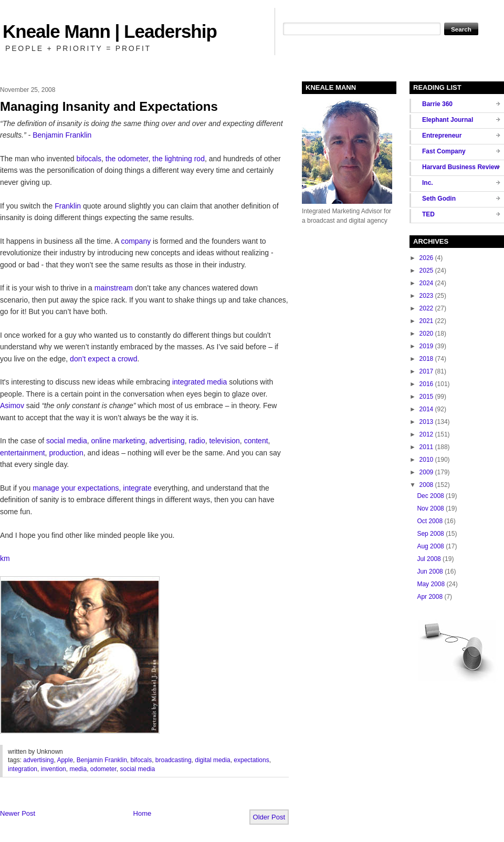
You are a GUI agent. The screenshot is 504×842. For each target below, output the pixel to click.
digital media (212, 760)
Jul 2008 (429, 559)
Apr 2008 (430, 597)
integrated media (199, 382)
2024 (427, 283)
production (66, 453)
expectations (251, 760)
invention (54, 769)
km (5, 558)
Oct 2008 (430, 521)
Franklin (68, 206)
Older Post (269, 817)
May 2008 (431, 584)
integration (23, 769)
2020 (427, 334)
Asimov (12, 406)
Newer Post (18, 813)
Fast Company (444, 151)
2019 (427, 346)
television (224, 441)
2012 (427, 434)
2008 (427, 485)
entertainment (23, 453)
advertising (167, 441)
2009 (427, 472)
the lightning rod (178, 159)
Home (143, 813)
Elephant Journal (448, 120)
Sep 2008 (430, 534)
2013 (427, 422)
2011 (427, 447)
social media (67, 441)
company (136, 241)
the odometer (127, 159)
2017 (427, 371)
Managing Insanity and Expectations (109, 106)
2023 (427, 296)
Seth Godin (439, 199)
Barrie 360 (437, 104)
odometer (103, 769)
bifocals (89, 159)
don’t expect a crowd (103, 359)
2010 (427, 460)
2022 (427, 308)
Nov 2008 (430, 508)
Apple (65, 760)
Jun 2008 (430, 571)
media (78, 769)
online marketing (118, 441)
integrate (137, 488)
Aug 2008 (430, 546)
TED (428, 214)
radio (197, 441)
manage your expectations (76, 488)
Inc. (428, 183)
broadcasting (174, 760)
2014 (427, 409)
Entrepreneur (442, 136)
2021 (427, 321)
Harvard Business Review (461, 167)
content (256, 441)
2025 (427, 271)
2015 (427, 397)
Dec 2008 (430, 496)
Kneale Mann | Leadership (110, 31)
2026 (427, 258)
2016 (427, 384)
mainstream (114, 288)
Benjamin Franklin (62, 135)
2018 (427, 359)
